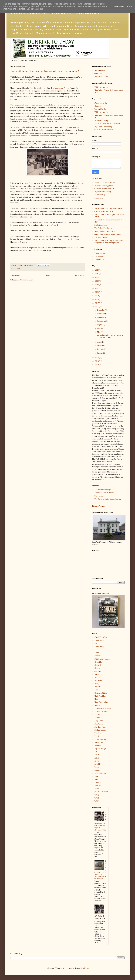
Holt (96, 699)
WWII (97, 801)
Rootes (97, 761)
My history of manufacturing (105, 182)
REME (97, 758)
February (101, 349)
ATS (96, 650)
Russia (97, 767)
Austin (97, 653)
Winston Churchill (101, 792)
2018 (97, 299)
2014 (97, 361)
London (97, 718)
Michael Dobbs (100, 730)
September (101, 321)
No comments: (29, 265)
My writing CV (100, 256)
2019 (97, 296)
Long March (99, 721)
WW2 (19, 269)
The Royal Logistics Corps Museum (108, 499)
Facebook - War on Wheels (104, 493)
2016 (97, 307)
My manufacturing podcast (104, 186)
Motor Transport (100, 739)
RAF (96, 752)
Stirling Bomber (100, 773)
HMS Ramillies (100, 696)
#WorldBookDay (101, 637)
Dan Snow (98, 681)
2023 (97, 281)
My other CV (99, 259)
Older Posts (80, 275)
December (101, 310)
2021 (97, 288)
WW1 (97, 795)
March (100, 346)
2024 (97, 277)
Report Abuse (98, 506)
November (101, 314)
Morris (97, 736)
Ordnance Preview (101, 593)
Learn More (118, 6)
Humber (97, 705)
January (100, 353)
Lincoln (97, 715)
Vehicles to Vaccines (102, 87)
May (99, 332)
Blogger (87, 968)
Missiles (98, 733)
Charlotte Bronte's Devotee (104, 189)
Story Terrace (99, 496)
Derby (97, 684)
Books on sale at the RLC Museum (107, 124)
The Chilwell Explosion (103, 228)
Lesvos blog (99, 198)
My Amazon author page (104, 127)
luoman (72, 968)
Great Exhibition (101, 693)
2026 (97, 270)
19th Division (99, 640)
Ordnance (98, 74)
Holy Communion (101, 702)
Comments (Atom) (27, 280)
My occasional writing (103, 192)
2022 (97, 285)
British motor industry (103, 659)
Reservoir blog (100, 195)
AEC (96, 643)
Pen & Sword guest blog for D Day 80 (108, 208)
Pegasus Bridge (100, 749)
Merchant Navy (100, 727)
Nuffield (98, 745)
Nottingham (99, 742)
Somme (97, 770)
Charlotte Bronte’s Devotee (104, 130)
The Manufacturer (101, 237)
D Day (97, 674)
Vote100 (97, 786)
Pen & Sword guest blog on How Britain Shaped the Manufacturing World (109, 242)
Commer (98, 671)
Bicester (97, 656)
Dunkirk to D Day (101, 77)
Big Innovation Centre (60, 88)
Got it (129, 6)
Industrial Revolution (102, 712)
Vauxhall (98, 783)
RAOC (97, 755)
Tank (96, 776)
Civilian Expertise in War (104, 211)
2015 (97, 358)
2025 (97, 274)
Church (97, 668)
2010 (97, 365)
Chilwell (98, 665)
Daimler (97, 678)
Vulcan (97, 789)
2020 (97, 292)
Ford (96, 690)
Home (48, 275)
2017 (97, 303)
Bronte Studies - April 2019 (105, 231)
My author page (100, 253)
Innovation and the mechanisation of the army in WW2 (45, 71)
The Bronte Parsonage (103, 490)
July (99, 328)
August (100, 325)
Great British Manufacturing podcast (108, 234)
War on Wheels (100, 70)
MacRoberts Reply (101, 121)
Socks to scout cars (101, 225)
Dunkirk (98, 687)
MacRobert (99, 724)
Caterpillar (98, 662)
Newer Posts (16, 275)
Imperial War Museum (103, 708)
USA (96, 779)
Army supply (99, 647)
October (100, 317)
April (99, 342)
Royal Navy (99, 764)
